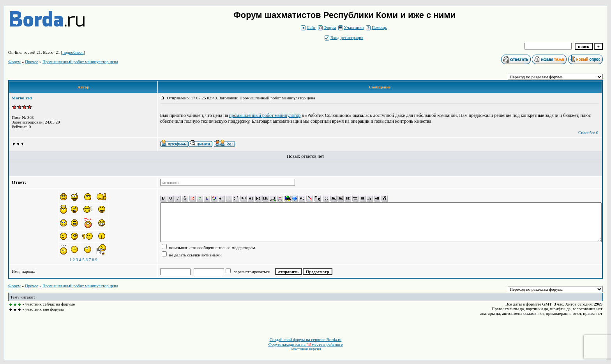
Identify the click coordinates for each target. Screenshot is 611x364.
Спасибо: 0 (588, 133)
